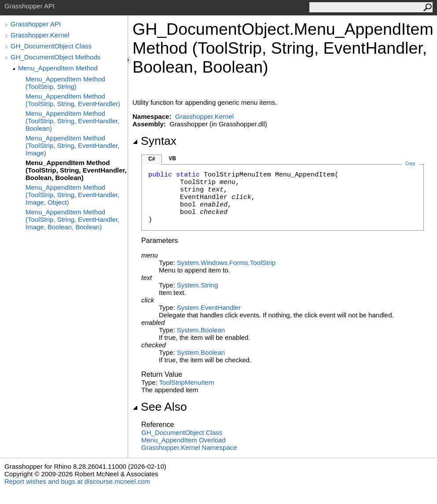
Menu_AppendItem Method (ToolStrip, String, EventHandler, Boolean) (72, 121)
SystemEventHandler (209, 307)
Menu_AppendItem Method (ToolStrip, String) (65, 83)
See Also (160, 407)
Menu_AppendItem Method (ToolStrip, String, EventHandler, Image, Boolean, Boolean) (72, 219)
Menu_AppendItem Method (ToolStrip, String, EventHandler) (73, 100)
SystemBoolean (201, 330)
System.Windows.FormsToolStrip (226, 263)
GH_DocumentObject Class (51, 46)
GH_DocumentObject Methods (55, 57)
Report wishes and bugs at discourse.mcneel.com (77, 481)
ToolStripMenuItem (187, 382)
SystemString (197, 285)
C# (152, 159)
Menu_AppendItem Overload (184, 440)
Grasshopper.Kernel (40, 35)
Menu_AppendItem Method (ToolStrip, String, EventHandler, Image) (72, 145)
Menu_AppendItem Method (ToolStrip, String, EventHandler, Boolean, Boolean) (76, 170)
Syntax (154, 141)
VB (172, 158)
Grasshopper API (36, 24)
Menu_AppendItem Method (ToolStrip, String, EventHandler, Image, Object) (72, 195)
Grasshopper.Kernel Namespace (189, 447)
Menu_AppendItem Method (58, 68)
